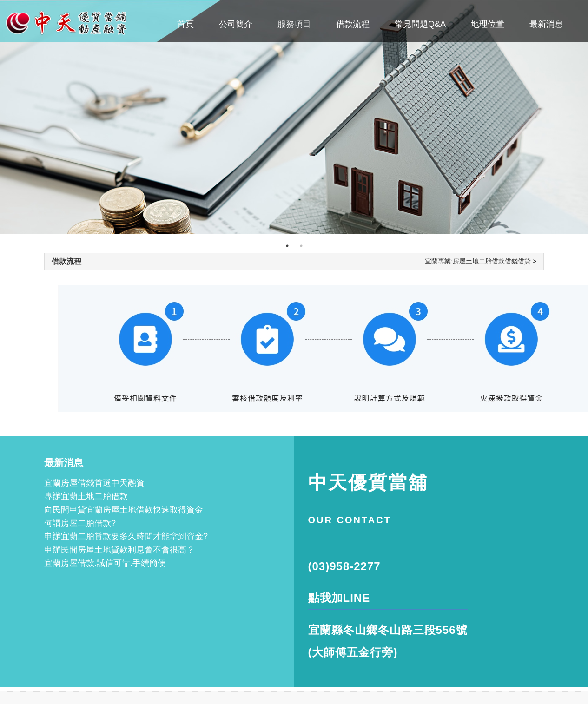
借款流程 (353, 24)
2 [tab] (301, 246)
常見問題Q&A (420, 24)
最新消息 (546, 24)
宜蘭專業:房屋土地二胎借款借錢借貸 (478, 261)
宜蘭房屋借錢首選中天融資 (94, 483)
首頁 (185, 24)
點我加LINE (339, 598)
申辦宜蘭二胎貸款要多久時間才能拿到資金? (126, 536)
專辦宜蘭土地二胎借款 (86, 496)
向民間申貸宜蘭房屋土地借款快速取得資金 (124, 510)
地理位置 (488, 24)
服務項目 (294, 24)
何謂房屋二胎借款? (80, 523)
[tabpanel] (294, 117)
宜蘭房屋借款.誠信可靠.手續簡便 (105, 563)
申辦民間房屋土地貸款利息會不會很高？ (119, 550)
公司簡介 (236, 24)
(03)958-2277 (344, 566)
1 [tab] (287, 246)
